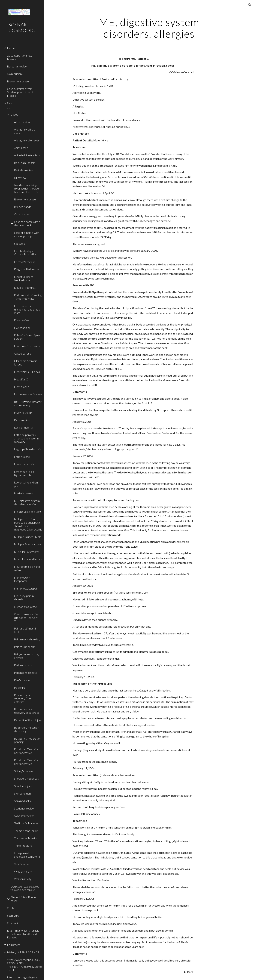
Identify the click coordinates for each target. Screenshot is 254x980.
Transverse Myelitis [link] (26, 838)
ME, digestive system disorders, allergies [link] (27, 502)
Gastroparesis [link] (23, 353)
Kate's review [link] (22, 420)
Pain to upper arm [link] (25, 647)
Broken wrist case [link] (18, 81)
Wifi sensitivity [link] (23, 879)
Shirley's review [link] (23, 771)
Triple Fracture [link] (23, 846)
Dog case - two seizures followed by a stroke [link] (25, 888)
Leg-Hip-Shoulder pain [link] (28, 449)
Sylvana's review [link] (24, 816)
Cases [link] (11, 103)
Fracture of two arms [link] (27, 346)
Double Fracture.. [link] (25, 288)
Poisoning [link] (20, 688)
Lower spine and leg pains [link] (26, 484)
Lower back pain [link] (24, 464)
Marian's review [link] (24, 493)
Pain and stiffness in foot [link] (26, 630)
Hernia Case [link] (22, 387)
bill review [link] (20, 178)
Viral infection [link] (22, 864)
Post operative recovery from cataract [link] (23, 698)
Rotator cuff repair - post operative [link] (26, 751)
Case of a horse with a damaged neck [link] (27, 223)
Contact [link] (12, 908)
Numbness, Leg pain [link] (26, 588)
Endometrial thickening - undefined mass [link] (28, 297)
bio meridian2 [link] (15, 74)
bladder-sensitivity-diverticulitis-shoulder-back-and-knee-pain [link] (27, 188)
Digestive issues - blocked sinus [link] (24, 278)
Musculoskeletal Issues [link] (28, 559)
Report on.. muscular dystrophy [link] (26, 729)
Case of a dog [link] (22, 214)
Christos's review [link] (24, 262)
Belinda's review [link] (24, 170)
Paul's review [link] (22, 680)
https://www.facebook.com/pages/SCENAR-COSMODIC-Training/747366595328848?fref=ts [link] (25, 965)
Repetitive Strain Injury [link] (28, 720)
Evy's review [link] (22, 320)
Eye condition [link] (22, 328)
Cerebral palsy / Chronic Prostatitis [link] (25, 253)
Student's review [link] (24, 808)
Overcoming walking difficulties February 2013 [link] (26, 618)
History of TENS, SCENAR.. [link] (24, 952)
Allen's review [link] (22, 122)
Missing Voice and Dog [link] (27, 512)
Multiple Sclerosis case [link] (28, 544)
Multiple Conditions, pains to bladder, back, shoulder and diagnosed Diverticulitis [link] (28, 524)
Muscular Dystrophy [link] (26, 552)
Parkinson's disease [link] (26, 673)
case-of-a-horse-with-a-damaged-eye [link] (27, 234)
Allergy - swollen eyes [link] (27, 140)
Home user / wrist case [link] (28, 394)
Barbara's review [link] (17, 66)
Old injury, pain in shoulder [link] (24, 597)
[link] (26, 109)
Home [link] (11, 48)
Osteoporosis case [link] (25, 607)
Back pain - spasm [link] (25, 163)
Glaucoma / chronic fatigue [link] (26, 362)
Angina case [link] (21, 148)
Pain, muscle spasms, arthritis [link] (26, 656)
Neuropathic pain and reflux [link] (27, 568)
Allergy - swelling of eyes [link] (25, 131)
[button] (250, 5)
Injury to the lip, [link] (23, 412)
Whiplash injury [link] (23, 871)
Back (190, 972)
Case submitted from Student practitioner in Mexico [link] (21, 92)
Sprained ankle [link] (23, 801)
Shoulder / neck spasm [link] (28, 778)
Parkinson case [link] (23, 665)
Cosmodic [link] (13, 923)
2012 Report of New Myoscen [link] (20, 57)
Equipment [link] (14, 945)
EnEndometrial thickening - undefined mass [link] (27, 309)
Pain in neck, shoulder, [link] (27, 639)
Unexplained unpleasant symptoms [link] (27, 855)
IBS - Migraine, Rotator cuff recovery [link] (28, 403)
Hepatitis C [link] (21, 379)
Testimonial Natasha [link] (26, 823)
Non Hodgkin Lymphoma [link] (22, 579)
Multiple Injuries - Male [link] (28, 537)
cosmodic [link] (13, 915)
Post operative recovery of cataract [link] (27, 711)
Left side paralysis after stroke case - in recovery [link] (26, 438)
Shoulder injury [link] (23, 786)
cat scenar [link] (20, 244)
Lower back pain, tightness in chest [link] (24, 473)
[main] (149, 28)
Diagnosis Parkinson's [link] (27, 269)
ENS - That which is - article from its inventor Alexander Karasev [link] (23, 934)
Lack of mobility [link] (24, 427)
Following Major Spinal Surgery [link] (27, 337)
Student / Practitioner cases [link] (24, 899)
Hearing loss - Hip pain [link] (27, 372)
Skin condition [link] (22, 793)
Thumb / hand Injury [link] (26, 831)
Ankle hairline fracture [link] (27, 155)
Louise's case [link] (22, 457)
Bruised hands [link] (23, 207)
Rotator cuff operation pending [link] (28, 740)
